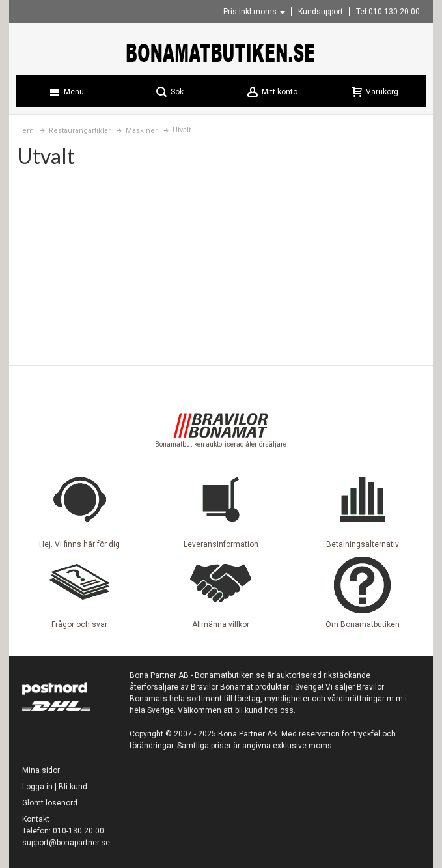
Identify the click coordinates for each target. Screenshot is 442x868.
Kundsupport (321, 12)
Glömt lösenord (50, 803)
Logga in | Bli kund (55, 787)
